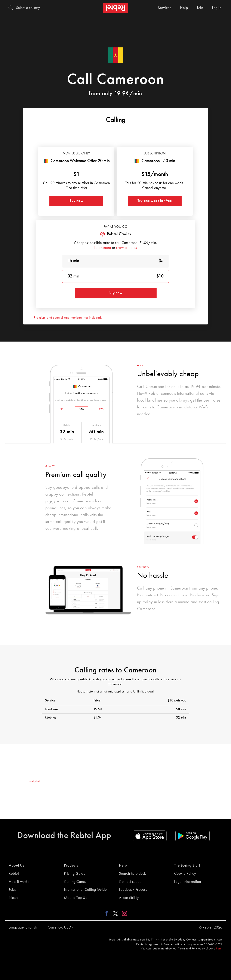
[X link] (115, 913)
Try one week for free (155, 201)
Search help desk (132, 874)
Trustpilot (33, 781)
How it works (19, 882)
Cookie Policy (185, 874)
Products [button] (71, 866)
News (13, 898)
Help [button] (123, 866)
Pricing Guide (75, 874)
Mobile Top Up (76, 898)
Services (164, 8)
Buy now (76, 201)
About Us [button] (16, 866)
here (219, 949)
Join (200, 8)
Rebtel (14, 874)
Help (184, 8)
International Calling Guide (85, 890)
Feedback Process (133, 890)
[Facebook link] (108, 913)
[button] (23, 927)
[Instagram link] (124, 913)
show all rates (127, 248)
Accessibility (129, 898)
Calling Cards (75, 882)
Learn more (103, 248)
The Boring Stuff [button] (187, 866)
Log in (217, 8)
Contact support (131, 882)
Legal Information (188, 882)
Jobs (12, 890)
